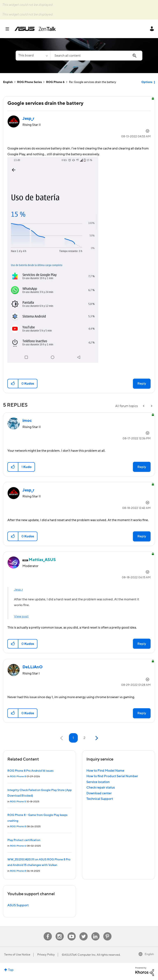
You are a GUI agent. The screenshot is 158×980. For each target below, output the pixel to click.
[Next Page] (96, 738)
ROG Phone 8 (18, 776)
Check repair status (101, 787)
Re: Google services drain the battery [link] (92, 82)
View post (21, 616)
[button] (53, 260)
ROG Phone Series (29, 82)
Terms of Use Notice (17, 955)
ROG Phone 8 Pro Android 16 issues (30, 771)
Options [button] (147, 82)
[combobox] (96, 56)
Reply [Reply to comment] (142, 467)
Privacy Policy (46, 955)
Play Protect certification (24, 840)
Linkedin (95, 932)
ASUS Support (18, 905)
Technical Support (100, 799)
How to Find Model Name (105, 771)
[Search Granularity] (33, 56)
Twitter (83, 932)
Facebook (48, 932)
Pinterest (107, 932)
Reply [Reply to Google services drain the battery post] (142, 384)
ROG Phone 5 (18, 802)
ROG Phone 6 (55, 82)
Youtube (72, 932)
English (8, 82)
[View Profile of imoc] (27, 421)
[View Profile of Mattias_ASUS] (42, 560)
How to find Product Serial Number (112, 776)
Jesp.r (19, 590)
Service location (98, 782)
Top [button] (11, 970)
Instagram (60, 932)
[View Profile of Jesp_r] (28, 119)
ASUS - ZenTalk (35, 29)
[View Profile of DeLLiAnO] (33, 667)
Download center (99, 793)
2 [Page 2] (84, 738)
